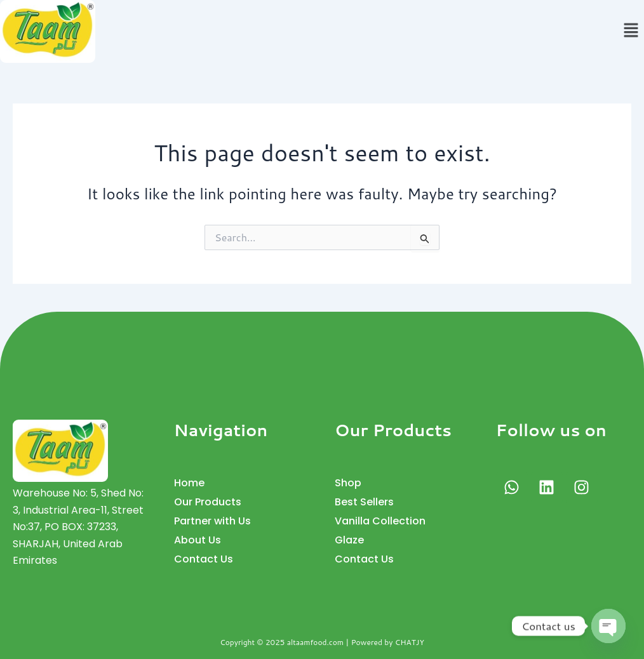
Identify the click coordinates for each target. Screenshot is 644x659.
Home (189, 483)
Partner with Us (212, 521)
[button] (631, 31)
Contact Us (204, 559)
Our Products (208, 502)
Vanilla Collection (380, 521)
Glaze (349, 540)
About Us (198, 540)
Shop (348, 483)
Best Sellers (364, 502)
